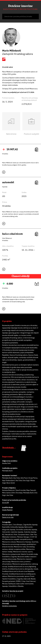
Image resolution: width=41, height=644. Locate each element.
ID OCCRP (6, 503)
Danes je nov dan (8, 517)
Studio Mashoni (7, 510)
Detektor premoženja (9, 606)
